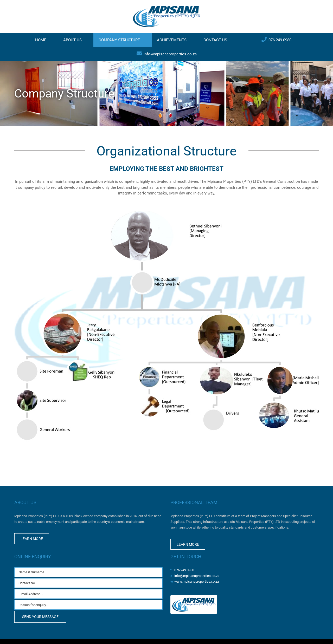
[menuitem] (44, 40)
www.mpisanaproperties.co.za (197, 581)
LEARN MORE (32, 539)
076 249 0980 (184, 570)
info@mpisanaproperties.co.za (197, 576)
